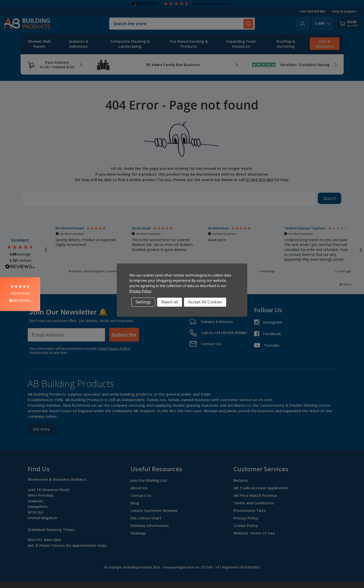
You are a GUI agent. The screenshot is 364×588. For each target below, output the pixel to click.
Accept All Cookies (205, 302)
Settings (143, 302)
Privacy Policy (140, 291)
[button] (20, 294)
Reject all (170, 302)
